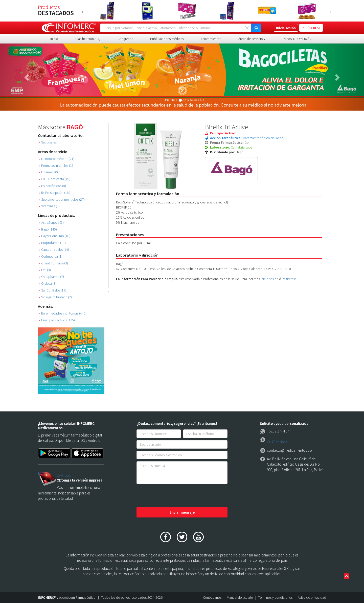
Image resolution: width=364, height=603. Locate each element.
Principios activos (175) (57, 320)
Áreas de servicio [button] (252, 39)
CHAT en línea (277, 442)
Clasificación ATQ (88, 39)
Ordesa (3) (48, 284)
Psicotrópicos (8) (52, 186)
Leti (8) (45, 270)
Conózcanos (212, 597)
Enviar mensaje (182, 512)
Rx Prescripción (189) (55, 193)
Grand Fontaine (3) (53, 263)
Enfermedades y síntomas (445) (63, 313)
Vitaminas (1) (49, 206)
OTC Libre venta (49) (55, 179)
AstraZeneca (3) (51, 223)
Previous (83, 12)
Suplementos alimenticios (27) (62, 200)
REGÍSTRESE (311, 28)
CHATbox (64, 475)
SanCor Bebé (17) (53, 290)
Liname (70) (48, 172)
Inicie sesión (269, 279)
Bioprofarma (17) (52, 243)
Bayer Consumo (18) (55, 236)
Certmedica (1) (51, 256)
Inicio (54, 39)
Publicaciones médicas (167, 39)
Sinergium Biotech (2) (55, 297)
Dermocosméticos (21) (57, 159)
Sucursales (48, 142)
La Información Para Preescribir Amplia (147, 279)
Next (330, 12)
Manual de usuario (240, 597)
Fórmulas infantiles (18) (57, 166)
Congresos (125, 39)
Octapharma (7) (51, 277)
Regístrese (289, 279)
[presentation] (175, 496)
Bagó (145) (48, 229)
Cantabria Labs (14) (54, 250)
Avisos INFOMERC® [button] (297, 39)
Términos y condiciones (275, 597)
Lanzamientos (211, 39)
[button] (27, 77)
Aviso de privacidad (312, 597)
